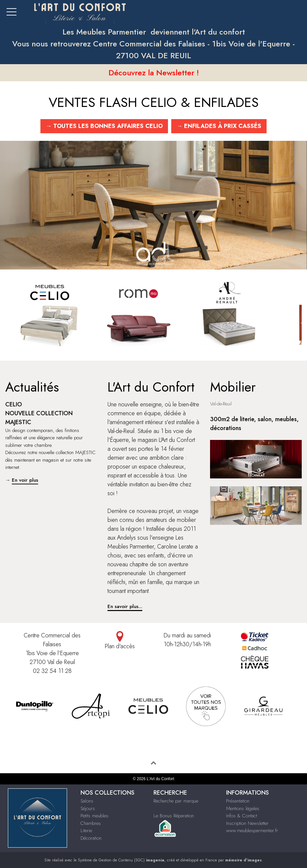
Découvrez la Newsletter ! (154, 73)
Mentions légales (243, 808)
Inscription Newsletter (247, 823)
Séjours (88, 808)
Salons (87, 801)
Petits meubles (94, 816)
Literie (86, 830)
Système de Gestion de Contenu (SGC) (121, 860)
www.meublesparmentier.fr (252, 830)
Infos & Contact (242, 816)
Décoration (91, 838)
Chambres (91, 823)
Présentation (238, 801)
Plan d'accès (119, 641)
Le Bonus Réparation (174, 816)
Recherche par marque (176, 801)
